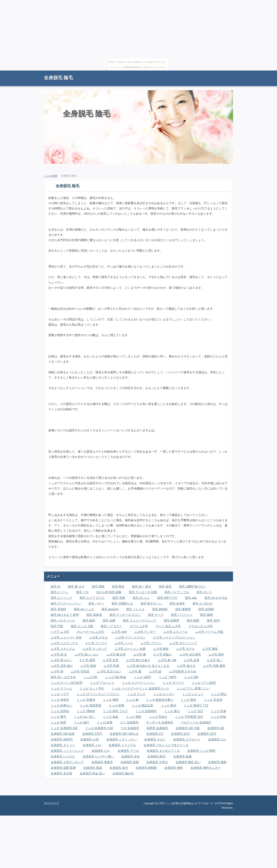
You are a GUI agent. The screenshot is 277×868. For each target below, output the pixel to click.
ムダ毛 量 (135, 671)
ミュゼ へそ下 (60, 694)
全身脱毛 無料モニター (206, 768)
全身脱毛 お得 (90, 739)
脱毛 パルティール (63, 620)
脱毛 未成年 (177, 603)
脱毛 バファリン (182, 615)
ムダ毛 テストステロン (131, 637)
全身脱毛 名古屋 (61, 773)
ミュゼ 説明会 (60, 711)
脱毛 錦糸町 (160, 609)
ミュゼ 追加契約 (146, 711)
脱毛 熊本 (118, 586)
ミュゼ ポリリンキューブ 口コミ (98, 694)
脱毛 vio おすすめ (216, 598)
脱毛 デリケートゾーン (66, 603)
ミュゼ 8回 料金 (116, 677)
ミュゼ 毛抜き (158, 717)
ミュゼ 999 (191, 677)
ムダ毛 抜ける (186, 666)
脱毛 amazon (110, 609)
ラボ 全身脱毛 (130, 728)
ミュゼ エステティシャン (138, 683)
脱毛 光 (55, 586)
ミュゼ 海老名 (60, 700)
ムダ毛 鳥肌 (88, 666)
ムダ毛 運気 (210, 649)
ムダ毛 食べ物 (167, 660)
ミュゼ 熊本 (189, 700)
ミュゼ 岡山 (219, 694)
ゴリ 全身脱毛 (129, 722)
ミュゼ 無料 (134, 717)
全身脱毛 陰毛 (58, 78)
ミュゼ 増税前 (86, 711)
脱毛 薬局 (165, 586)
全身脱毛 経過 (182, 756)
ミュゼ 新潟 (169, 705)
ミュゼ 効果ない (61, 705)
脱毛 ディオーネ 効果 (143, 592)
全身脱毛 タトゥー (63, 745)
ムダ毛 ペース (124, 643)
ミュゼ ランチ (136, 694)
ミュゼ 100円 (142, 677)
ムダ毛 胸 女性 (116, 654)
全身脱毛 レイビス (63, 756)
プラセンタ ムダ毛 (200, 626)
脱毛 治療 (109, 620)
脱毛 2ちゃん (141, 598)
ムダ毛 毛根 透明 (214, 666)
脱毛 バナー (96, 603)
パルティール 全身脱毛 (196, 722)
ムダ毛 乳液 (111, 666)
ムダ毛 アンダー (145, 632)
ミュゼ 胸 (132, 700)
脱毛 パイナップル (177, 592)
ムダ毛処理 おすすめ (183, 671)
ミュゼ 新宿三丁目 (196, 705)
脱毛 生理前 (206, 609)
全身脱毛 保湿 (93, 768)
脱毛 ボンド (204, 592)
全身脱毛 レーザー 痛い (98, 756)
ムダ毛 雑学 (216, 654)
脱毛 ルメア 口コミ (92, 598)
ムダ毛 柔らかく (61, 660)
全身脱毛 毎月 (119, 768)
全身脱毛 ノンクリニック (67, 751)
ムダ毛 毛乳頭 (80, 671)
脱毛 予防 (57, 626)
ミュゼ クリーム (61, 688)
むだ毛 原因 (87, 660)
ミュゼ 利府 (58, 722)
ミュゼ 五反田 (213, 700)
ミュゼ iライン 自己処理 (67, 683)
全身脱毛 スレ (217, 739)
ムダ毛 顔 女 (59, 654)
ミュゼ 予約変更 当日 (189, 717)
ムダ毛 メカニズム (63, 649)
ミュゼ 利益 (218, 717)
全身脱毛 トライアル (122, 745)
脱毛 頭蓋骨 (171, 620)
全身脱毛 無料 (174, 768)
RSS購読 (204, 72)
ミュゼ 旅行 (82, 722)
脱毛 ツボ (82, 592)
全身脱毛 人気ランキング (67, 762)
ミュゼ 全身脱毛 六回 (99, 728)
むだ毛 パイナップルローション (174, 637)
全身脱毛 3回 (216, 728)
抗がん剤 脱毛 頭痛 (109, 592)
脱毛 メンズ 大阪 (82, 626)
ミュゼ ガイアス (173, 683)
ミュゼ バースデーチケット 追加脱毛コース (140, 688)
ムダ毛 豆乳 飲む (62, 666)
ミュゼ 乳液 (218, 711)
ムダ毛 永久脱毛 (190, 654)
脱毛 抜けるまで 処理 (65, 615)
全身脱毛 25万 (207, 734)
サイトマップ (224, 72)
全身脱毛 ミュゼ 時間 (201, 751)
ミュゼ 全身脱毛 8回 (64, 728)
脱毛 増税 (98, 586)
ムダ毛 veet (119, 632)
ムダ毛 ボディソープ (183, 643)
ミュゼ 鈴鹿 (51, 176)
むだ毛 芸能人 (163, 654)
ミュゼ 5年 (91, 677)
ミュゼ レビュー (193, 694)
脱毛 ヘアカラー (111, 626)
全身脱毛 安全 (131, 756)
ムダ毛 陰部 (161, 649)
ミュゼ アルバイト (102, 683)
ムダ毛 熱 (57, 671)
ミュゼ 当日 (195, 711)
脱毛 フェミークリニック (140, 620)
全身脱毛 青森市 (102, 762)
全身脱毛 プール (128, 751)
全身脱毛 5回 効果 (63, 734)
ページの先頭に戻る (218, 792)
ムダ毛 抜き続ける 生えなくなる (148, 666)
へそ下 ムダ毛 (60, 632)
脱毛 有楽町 (58, 609)
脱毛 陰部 (89, 620)
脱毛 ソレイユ (135, 609)
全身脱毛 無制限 (146, 768)
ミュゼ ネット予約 (92, 688)
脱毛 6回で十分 (167, 598)
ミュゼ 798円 (167, 677)
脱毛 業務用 (183, 609)
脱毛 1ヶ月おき (203, 603)
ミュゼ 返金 (111, 717)
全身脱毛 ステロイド (187, 739)
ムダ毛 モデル (185, 649)
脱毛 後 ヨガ (76, 586)
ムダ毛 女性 (111, 660)
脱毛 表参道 (94, 615)
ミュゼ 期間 (111, 700)
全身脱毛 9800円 (62, 739)
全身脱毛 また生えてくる (163, 751)
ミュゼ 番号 (58, 717)
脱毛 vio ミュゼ (84, 609)
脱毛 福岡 (206, 615)
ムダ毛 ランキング (95, 649)
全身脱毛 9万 (155, 734)
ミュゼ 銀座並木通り (160, 700)
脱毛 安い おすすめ (63, 677)
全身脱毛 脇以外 (123, 773)
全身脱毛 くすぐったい (121, 739)
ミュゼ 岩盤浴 (86, 700)
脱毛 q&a (191, 598)
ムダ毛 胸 (140, 654)
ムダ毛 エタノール (175, 632)
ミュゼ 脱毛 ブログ (115, 711)
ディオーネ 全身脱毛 (160, 722)
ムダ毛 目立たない (109, 671)
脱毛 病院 (193, 620)
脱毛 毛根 (119, 598)
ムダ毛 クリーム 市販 (209, 632)
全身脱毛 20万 (180, 734)
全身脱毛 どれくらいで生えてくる (166, 745)
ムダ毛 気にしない (87, 654)
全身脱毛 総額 (130, 762)
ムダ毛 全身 (191, 660)
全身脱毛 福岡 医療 (63, 768)
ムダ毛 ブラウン (151, 643)
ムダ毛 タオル (99, 637)
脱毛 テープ (156, 615)
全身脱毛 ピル (101, 751)
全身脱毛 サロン (155, 739)
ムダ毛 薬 (155, 671)
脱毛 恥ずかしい (151, 603)
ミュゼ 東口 (172, 711)
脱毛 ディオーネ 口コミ (125, 615)
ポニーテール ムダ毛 (90, 632)
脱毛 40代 (213, 620)
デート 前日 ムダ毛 (168, 626)
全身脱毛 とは (92, 745)
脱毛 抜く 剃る (142, 586)
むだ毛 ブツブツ (96, 643)
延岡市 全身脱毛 (157, 728)
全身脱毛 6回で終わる (124, 734)
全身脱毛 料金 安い (92, 773)
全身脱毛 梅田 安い (188, 762)
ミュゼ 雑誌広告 (142, 705)
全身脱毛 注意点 (157, 762)
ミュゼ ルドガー (164, 694)
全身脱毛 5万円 (92, 734)
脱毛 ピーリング (61, 598)
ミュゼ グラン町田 (204, 683)
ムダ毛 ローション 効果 (130, 649)
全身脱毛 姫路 (217, 762)
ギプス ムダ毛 (139, 626)
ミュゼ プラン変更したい (193, 688)
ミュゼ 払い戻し (84, 717)
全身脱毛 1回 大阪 (188, 728)
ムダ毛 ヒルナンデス (64, 643)
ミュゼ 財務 (116, 705)
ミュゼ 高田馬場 (90, 705)
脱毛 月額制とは (122, 603)
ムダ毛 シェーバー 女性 (66, 637)
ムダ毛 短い (215, 660)
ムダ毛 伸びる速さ (138, 660)
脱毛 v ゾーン (60, 592)
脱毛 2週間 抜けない (193, 586)
